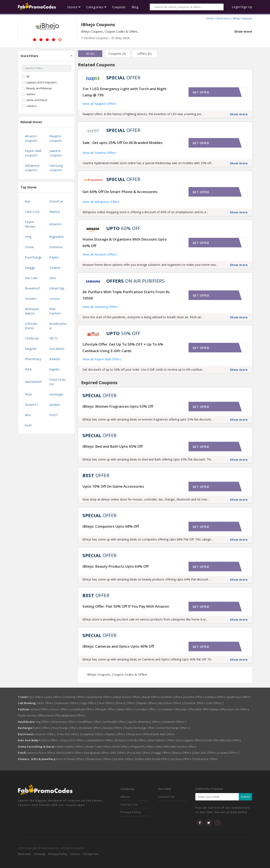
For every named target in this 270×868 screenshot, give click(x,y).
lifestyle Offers (107, 709)
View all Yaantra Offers (99, 153)
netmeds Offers (175, 722)
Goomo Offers (195, 697)
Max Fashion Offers (163, 740)
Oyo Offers (37, 697)
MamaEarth (33, 382)
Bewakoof (32, 288)
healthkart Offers (91, 722)
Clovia (29, 247)
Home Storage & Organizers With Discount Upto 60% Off (125, 242)
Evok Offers (123, 747)
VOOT (54, 415)
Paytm (54, 257)
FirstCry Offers (50, 740)
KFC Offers (120, 753)
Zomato (31, 299)
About (125, 797)
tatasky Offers (114, 728)
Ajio (28, 201)
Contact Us (129, 804)
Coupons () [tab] (117, 54)
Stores (75, 854)
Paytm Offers (43, 728)
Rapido (54, 369)
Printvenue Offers (206, 759)
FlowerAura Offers (100, 759)
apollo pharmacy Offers (146, 722)
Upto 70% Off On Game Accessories (113, 486)
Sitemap (40, 854)
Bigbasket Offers (74, 715)
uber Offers (47, 703)
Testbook (32, 338)
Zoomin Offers (125, 759)
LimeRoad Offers (84, 709)
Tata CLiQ (32, 212)
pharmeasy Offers (65, 722)
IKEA (28, 369)
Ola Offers (216, 703)
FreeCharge (33, 257)
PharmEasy (33, 359)
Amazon (55, 224)
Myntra (55, 212)
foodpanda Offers (98, 753)
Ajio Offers (189, 709)
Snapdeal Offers (94, 734)
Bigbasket (57, 237)
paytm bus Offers (239, 697)
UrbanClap (57, 288)
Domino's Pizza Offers (41, 753)
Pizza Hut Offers (140, 753)
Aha (28, 415)
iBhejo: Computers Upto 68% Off (111, 526)
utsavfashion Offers (102, 740)
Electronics (224, 18)
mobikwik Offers (92, 728)
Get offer (201, 92)
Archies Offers (182, 759)
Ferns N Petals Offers (71, 759)
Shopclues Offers (139, 734)
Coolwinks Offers (171, 709)
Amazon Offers (47, 734)
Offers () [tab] (145, 54)
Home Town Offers (100, 747)
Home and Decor (37, 100)
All (28, 76)
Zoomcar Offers (195, 703)
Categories (90, 854)
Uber (53, 278)
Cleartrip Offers (76, 697)
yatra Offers (55, 697)
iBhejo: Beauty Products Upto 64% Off (115, 566)
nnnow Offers (41, 709)
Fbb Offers (204, 709)
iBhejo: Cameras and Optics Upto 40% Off (118, 646)
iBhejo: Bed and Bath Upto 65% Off (113, 446)
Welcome (24, 854)
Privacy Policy (131, 812)
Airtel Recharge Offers (174, 728)
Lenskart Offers (148, 709)
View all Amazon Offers (100, 254)
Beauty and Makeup (39, 88)
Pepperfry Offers (144, 747)
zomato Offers (229, 753)
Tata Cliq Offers (70, 734)
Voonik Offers (212, 740)
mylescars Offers (68, 703)
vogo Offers (90, 703)
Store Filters (29, 56)
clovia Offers (54, 715)
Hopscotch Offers (74, 740)
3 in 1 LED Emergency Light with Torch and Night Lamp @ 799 (125, 92)
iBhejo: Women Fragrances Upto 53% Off (118, 406)
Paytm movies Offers (32, 715)
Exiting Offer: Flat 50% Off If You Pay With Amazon (126, 606)
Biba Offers (127, 709)
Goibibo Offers (173, 697)
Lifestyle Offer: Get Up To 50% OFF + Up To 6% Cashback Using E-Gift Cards (123, 347)
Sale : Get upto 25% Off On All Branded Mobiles (123, 143)
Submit (245, 797)
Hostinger (57, 394)
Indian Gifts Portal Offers (154, 759)
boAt (28, 425)
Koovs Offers (61, 709)
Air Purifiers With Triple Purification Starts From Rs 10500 (126, 295)
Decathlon (57, 349)
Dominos (56, 247)
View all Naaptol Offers (99, 104)
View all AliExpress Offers (101, 202)
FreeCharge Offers (66, 728)
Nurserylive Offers (184, 747)
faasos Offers (183, 753)
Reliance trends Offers (132, 740)
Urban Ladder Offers (71, 747)
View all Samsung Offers (100, 307)
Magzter (31, 349)
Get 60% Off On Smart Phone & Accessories (120, 192)
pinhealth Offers (116, 722)
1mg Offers (44, 722)
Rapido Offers (148, 703)
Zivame (55, 268)
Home (210, 18)
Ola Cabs (31, 278)
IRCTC (54, 338)
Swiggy (30, 268)
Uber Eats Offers (206, 753)
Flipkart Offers (117, 734)
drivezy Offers (127, 703)
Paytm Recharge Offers (141, 728)
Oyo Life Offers (239, 709)
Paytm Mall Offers (163, 734)
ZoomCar (56, 201)
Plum (29, 394)
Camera (31, 106)
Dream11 (32, 405)
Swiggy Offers (163, 753)
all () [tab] (90, 54)
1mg (28, 237)
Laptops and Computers (42, 82)
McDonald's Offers (71, 753)
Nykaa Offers (220, 709)
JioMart (55, 405)
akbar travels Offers (128, 697)
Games (31, 94)
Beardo (55, 359)
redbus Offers (217, 697)
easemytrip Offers (101, 697)
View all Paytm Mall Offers (102, 359)
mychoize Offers (171, 703)
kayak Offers (152, 697)
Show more (243, 31)
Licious (55, 299)
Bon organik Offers (190, 740)
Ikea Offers (164, 747)
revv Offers (107, 703)
